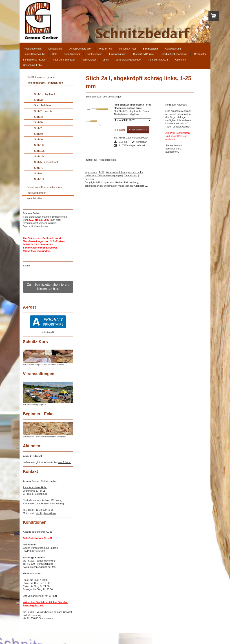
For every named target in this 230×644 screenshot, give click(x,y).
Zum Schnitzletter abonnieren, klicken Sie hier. (48, 287)
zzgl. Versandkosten (137, 138)
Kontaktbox (50, 513)
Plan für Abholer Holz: (35, 487)
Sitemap (89, 179)
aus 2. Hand (65, 462)
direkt (39, 513)
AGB (101, 172)
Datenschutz (131, 175)
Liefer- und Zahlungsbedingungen (103, 175)
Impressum (91, 172)
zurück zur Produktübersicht (101, 160)
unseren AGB (44, 532)
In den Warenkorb (138, 130)
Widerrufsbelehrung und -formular (124, 172)
